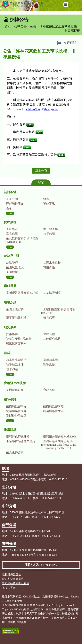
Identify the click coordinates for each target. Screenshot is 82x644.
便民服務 (10, 222)
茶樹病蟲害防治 (53, 406)
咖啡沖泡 (12, 369)
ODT (39, 132)
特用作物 (49, 267)
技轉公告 (20, 26)
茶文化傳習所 (15, 452)
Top (78, 640)
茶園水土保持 (52, 263)
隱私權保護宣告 (12, 574)
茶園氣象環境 (15, 267)
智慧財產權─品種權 (19, 339)
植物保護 (49, 318)
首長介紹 (12, 199)
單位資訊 (49, 204)
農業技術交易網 (16, 343)
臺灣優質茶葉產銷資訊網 (22, 293)
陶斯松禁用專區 (16, 416)
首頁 (8, 26)
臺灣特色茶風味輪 (18, 437)
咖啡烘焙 (49, 365)
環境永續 (10, 302)
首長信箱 (49, 234)
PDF (30, 125)
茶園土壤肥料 (15, 309)
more (10, 213)
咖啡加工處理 (15, 365)
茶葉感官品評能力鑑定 (21, 441)
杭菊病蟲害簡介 (16, 411)
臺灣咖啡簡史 (52, 360)
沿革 (9, 208)
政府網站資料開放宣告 (16, 583)
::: (2, 19)
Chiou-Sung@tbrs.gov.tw (42, 109)
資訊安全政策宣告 (13, 579)
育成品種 (49, 334)
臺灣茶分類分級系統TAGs (60, 437)
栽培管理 (12, 263)
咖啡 (7, 353)
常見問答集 (50, 229)
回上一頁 (41, 171)
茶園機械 (12, 272)
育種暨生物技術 (15, 383)
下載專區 (12, 229)
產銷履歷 (10, 286)
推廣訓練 (10, 430)
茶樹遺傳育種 (15, 390)
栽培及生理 (12, 256)
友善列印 (70, 43)
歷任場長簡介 (15, 204)
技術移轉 (12, 334)
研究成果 (10, 327)
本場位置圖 (9, 588)
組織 (46, 199)
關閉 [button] (41, 182)
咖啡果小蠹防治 (16, 360)
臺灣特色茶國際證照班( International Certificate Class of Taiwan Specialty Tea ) (59, 445)
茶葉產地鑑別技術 (18, 318)
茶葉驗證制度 (52, 293)
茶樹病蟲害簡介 (16, 406)
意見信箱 (12, 234)
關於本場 (10, 192)
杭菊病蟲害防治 (53, 411)
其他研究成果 (52, 339)
